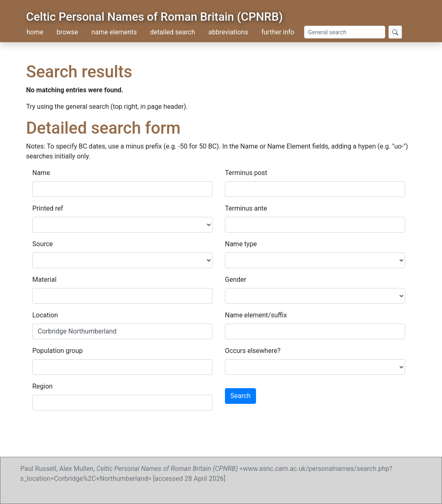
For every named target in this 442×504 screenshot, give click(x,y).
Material (44, 280)
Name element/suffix (256, 315)
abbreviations (228, 32)
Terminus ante (246, 208)
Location (45, 315)
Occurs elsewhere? (253, 351)
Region (42, 386)
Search (240, 396)
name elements (114, 32)
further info (278, 32)
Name (41, 173)
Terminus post (246, 173)
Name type (241, 244)
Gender (235, 280)
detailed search (173, 32)
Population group (58, 351)
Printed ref (48, 208)
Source (43, 244)
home (35, 32)
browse (67, 32)
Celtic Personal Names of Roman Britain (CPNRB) (155, 17)
